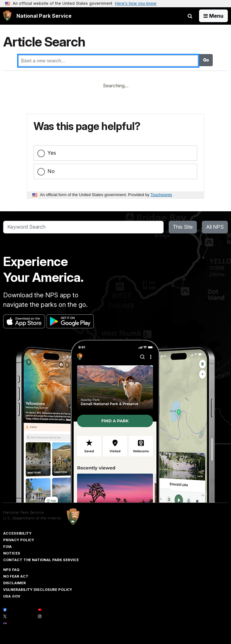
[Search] (83, 227)
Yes (52, 153)
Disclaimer (15, 583)
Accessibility (17, 533)
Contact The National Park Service (41, 560)
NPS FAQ (11, 570)
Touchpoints (161, 195)
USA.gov (12, 596)
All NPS (215, 227)
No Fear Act (16, 576)
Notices (12, 553)
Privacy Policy (19, 540)
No (51, 171)
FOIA (7, 547)
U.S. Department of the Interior (32, 518)
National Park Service (24, 512)
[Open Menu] (213, 16)
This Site (183, 227)
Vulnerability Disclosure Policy (38, 590)
